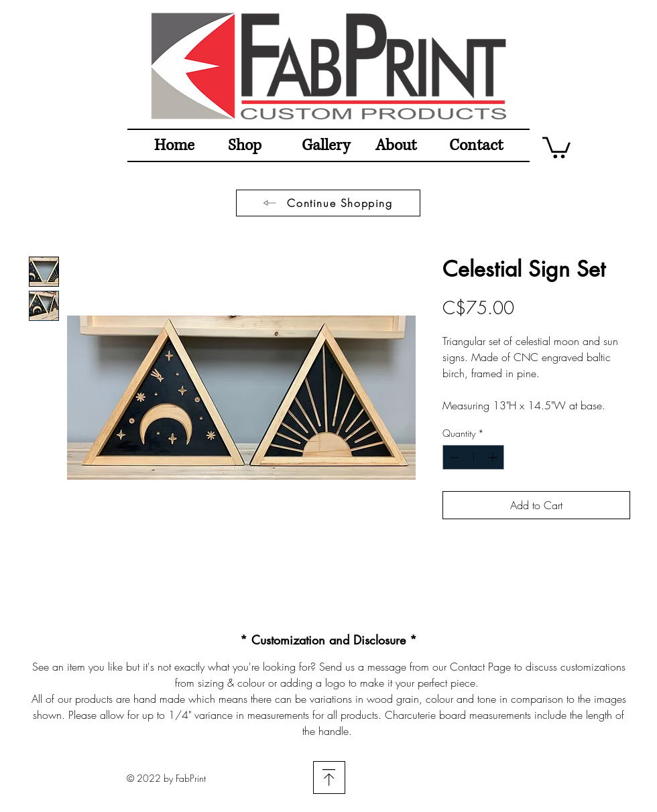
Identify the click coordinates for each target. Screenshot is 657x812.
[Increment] (494, 457)
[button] (556, 146)
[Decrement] (453, 457)
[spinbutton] (473, 457)
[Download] (329, 777)
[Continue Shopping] (328, 203)
